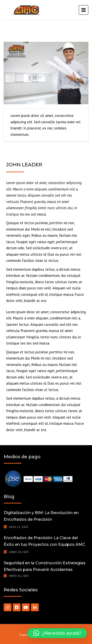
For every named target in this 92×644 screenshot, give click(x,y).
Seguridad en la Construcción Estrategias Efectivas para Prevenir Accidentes (45, 566)
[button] (57, 633)
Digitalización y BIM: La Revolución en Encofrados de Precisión (41, 516)
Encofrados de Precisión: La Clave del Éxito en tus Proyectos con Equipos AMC (45, 541)
